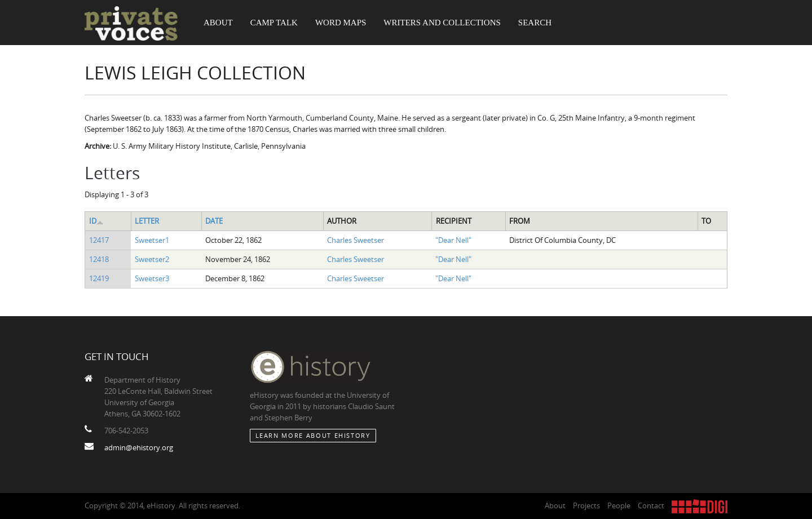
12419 (99, 278)
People (619, 505)
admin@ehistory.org (139, 447)
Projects (586, 505)
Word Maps (341, 23)
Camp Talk (274, 23)
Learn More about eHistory (313, 435)
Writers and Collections (442, 23)
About (218, 23)
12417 (99, 240)
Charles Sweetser (356, 240)
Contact (651, 505)
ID (96, 221)
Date (214, 221)
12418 (99, 259)
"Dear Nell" (453, 240)
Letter (147, 221)
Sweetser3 (152, 278)
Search (535, 23)
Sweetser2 (152, 259)
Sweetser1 (152, 240)
